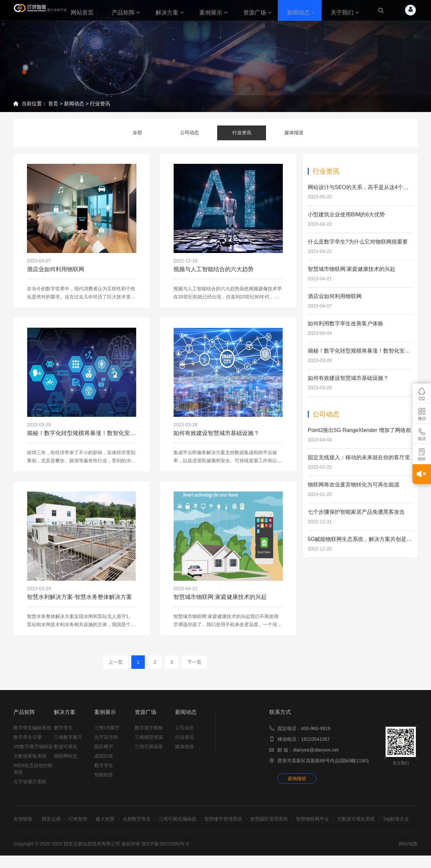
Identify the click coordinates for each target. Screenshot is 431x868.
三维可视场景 (149, 752)
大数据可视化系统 (368, 825)
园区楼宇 (104, 752)
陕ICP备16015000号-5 (165, 856)
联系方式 (280, 718)
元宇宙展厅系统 (30, 787)
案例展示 (105, 718)
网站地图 (408, 856)
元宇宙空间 (106, 743)
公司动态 (190, 132)
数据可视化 (66, 752)
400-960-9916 (316, 734)
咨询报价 (297, 784)
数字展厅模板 (149, 733)
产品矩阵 (24, 718)
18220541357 (316, 745)
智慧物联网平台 (323, 825)
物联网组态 (66, 762)
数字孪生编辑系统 (32, 733)
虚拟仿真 (104, 762)
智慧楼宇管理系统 (231, 825)
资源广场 (145, 718)
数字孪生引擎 (28, 743)
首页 (53, 103)
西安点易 (53, 825)
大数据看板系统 (30, 762)
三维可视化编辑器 (184, 825)
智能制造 (104, 781)
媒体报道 (294, 132)
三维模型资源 (149, 743)
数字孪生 (63, 733)
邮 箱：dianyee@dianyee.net (308, 756)
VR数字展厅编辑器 (33, 752)
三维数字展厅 (68, 743)
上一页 (115, 668)
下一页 (194, 668)
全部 (137, 132)
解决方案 (65, 718)
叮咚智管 (81, 825)
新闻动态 (74, 103)
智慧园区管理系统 (278, 825)
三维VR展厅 (107, 733)
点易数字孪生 (142, 825)
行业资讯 (100, 103)
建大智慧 (109, 825)
